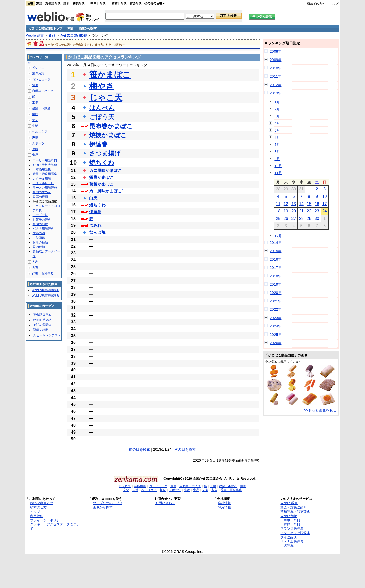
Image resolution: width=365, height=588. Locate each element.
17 (325, 204)
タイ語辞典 (289, 537)
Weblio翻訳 (289, 516)
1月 (277, 102)
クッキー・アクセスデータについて (55, 526)
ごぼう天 (102, 117)
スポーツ (38, 143)
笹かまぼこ (110, 75)
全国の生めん (42, 192)
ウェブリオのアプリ (108, 503)
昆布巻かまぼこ (111, 126)
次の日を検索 (185, 449)
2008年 (276, 51)
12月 (278, 236)
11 (278, 204)
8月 (277, 152)
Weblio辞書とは (42, 503)
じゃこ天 (106, 97)
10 (325, 196)
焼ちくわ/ (98, 205)
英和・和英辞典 (74, 3)
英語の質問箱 (42, 325)
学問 (35, 114)
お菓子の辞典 (42, 220)
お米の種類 (40, 242)
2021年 (276, 301)
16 (317, 204)
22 (309, 211)
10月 (278, 166)
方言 (35, 268)
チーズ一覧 (40, 215)
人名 (35, 262)
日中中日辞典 (97, 3)
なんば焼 (97, 232)
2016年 (276, 259)
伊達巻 (98, 144)
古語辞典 (136, 3)
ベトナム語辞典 (292, 542)
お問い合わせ (165, 503)
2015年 (276, 251)
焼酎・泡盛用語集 (45, 174)
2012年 (276, 85)
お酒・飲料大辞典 (45, 165)
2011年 (276, 76)
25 (278, 218)
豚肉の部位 (40, 224)
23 (317, 211)
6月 (277, 138)
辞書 (30, 3)
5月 (277, 130)
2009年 (276, 60)
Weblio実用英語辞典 (46, 296)
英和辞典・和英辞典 (295, 512)
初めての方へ (316, 4)
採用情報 (224, 507)
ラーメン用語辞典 (45, 188)
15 (309, 204)
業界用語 (38, 73)
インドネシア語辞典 (295, 533)
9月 (277, 159)
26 (286, 218)
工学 (35, 103)
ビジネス (38, 68)
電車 (35, 85)
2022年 (276, 309)
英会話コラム (42, 315)
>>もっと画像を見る (321, 410)
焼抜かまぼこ (108, 135)
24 (325, 211)
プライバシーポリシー (47, 520)
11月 (278, 173)
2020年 (276, 293)
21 (301, 211)
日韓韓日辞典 (118, 3)
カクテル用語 (42, 179)
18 (278, 211)
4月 (277, 123)
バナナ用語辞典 (43, 229)
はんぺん (102, 108)
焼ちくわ (102, 162)
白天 (93, 198)
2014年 (276, 243)
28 (301, 218)
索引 (70, 28)
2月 (277, 109)
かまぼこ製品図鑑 (74, 36)
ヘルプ (334, 4)
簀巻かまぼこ (101, 177)
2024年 (276, 326)
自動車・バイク (43, 91)
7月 (277, 145)
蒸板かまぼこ (101, 184)
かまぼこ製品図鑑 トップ (45, 28)
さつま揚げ (105, 153)
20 (294, 211)
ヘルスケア (40, 132)
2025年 (276, 335)
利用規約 (37, 516)
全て (31, 63)
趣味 (35, 138)
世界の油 (39, 233)
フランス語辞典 (292, 529)
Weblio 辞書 (35, 36)
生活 (35, 126)
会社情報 (224, 503)
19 (286, 211)
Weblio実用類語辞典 (46, 290)
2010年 (276, 68)
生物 (35, 149)
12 (286, 204)
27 (294, 218)
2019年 (276, 284)
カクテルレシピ (43, 183)
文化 (35, 120)
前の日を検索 (139, 449)
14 (301, 204)
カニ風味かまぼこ (105, 171)
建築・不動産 (41, 108)
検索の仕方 (38, 507)
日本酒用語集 (42, 169)
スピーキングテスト (47, 335)
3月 (277, 116)
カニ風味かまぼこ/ (106, 191)
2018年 (276, 276)
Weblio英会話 (42, 320)
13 (294, 204)
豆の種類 (39, 247)
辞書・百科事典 (43, 273)
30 (317, 218)
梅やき (102, 86)
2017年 (276, 268)
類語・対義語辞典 (48, 3)
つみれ (95, 226)
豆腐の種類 (40, 197)
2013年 (276, 93)
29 (309, 218)
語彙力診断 (41, 330)
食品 (52, 36)
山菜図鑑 (39, 238)
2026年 (276, 343)
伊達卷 (95, 212)
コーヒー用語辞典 (45, 160)
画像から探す (87, 28)
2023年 (276, 318)
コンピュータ (41, 79)
